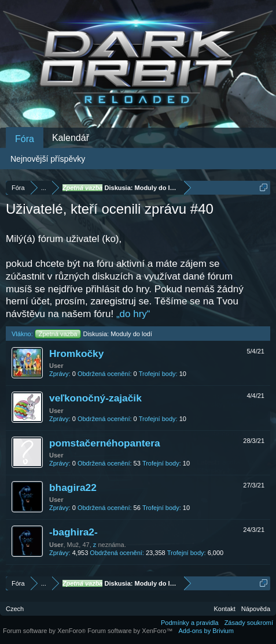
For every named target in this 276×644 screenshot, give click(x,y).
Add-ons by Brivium (206, 631)
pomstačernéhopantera (105, 443)
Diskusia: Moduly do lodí (93, 334)
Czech (15, 609)
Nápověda (256, 609)
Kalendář (71, 138)
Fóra (25, 139)
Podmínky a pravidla (190, 623)
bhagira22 (73, 487)
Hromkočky (76, 353)
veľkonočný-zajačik (95, 398)
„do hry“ (133, 314)
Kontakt (225, 609)
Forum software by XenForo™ (130, 631)
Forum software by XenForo (45, 631)
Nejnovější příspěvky (48, 159)
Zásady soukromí (249, 623)
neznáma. (112, 545)
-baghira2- (73, 532)
